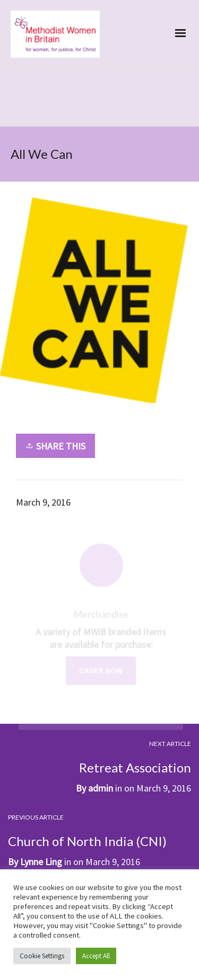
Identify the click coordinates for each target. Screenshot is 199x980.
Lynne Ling (41, 862)
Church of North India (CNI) (87, 841)
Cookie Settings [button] (42, 956)
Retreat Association (135, 767)
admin (101, 788)
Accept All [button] (96, 956)
